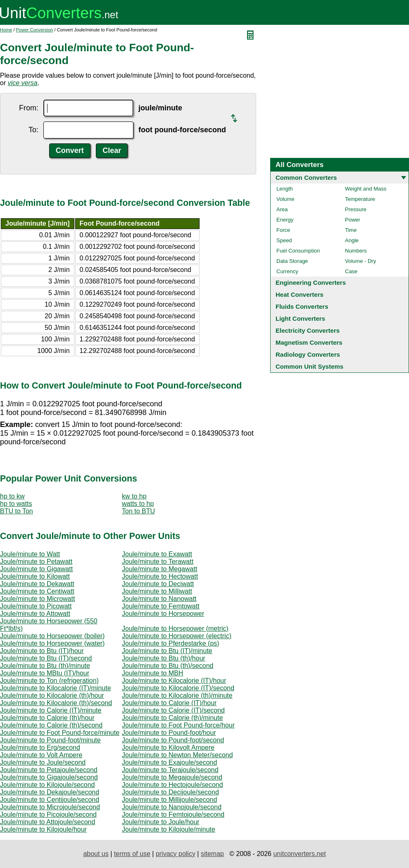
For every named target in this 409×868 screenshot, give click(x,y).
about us (96, 854)
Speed (284, 240)
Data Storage (292, 261)
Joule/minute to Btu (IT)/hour (42, 651)
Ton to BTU (138, 511)
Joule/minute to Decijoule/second (170, 792)
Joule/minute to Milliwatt (157, 591)
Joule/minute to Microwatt (37, 599)
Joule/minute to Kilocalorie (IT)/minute (56, 688)
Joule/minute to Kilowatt (35, 576)
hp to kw (12, 496)
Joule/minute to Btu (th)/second (168, 666)
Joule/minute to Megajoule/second (172, 777)
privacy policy (176, 854)
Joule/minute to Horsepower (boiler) (52, 636)
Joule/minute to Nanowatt (159, 599)
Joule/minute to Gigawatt (36, 569)
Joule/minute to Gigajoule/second (49, 777)
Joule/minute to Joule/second (43, 762)
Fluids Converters (302, 306)
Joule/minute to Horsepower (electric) (177, 636)
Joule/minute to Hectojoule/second (172, 785)
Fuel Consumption (298, 251)
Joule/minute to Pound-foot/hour (169, 733)
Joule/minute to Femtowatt (161, 606)
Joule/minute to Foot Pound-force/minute (60, 733)
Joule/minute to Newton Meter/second (177, 755)
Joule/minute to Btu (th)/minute (45, 666)
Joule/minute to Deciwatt (158, 584)
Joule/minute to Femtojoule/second (173, 814)
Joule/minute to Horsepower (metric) (175, 628)
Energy (285, 220)
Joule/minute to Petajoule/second (49, 770)
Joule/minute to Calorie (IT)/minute (51, 710)
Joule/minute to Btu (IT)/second (46, 658)
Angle (352, 240)
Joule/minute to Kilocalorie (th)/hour (52, 695)
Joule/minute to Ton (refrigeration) (49, 681)
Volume (285, 199)
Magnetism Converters (309, 342)
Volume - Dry (360, 261)
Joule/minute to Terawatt (158, 562)
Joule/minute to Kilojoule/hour (43, 829)
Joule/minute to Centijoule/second (50, 800)
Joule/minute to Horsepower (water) (52, 643)
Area (282, 209)
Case (351, 271)
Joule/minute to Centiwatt (37, 591)
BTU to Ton (17, 511)
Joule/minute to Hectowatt (160, 576)
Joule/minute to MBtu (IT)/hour (45, 673)
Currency (287, 271)
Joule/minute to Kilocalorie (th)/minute (177, 695)
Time (351, 230)
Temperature (360, 199)
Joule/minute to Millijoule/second (169, 800)
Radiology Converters (308, 354)
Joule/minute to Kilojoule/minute (169, 829)
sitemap (212, 854)
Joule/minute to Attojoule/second (48, 822)
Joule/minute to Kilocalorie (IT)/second (178, 688)
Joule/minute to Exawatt (157, 554)
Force (283, 230)
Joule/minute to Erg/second (40, 748)
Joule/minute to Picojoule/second (48, 814)
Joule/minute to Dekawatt (37, 584)
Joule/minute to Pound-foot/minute (50, 740)
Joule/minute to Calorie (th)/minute (172, 718)
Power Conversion (35, 30)
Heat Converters (300, 294)
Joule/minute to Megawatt (159, 569)
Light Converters (300, 318)
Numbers (356, 251)
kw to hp (134, 496)
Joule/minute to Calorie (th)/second (51, 725)
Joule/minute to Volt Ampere (41, 755)
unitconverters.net (299, 854)
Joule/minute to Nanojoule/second (172, 807)
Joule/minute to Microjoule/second (50, 807)
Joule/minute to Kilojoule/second (47, 785)
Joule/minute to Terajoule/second (170, 770)
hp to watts (16, 504)
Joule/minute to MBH (153, 673)
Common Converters (306, 178)
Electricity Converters (308, 330)
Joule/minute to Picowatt (36, 606)
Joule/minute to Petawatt (36, 562)
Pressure (356, 209)
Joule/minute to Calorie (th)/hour (47, 718)
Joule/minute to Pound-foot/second (173, 740)
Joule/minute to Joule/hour (161, 822)
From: (29, 108)
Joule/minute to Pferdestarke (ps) (171, 643)
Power (353, 220)
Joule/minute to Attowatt (35, 614)
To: (33, 130)
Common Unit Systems (309, 366)
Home (6, 30)
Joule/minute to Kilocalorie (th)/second (56, 703)
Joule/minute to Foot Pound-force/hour (178, 725)
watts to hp (138, 504)
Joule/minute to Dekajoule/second (50, 792)
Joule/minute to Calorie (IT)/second (173, 710)
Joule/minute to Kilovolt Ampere (168, 748)
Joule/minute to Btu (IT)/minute (167, 651)
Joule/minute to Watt (30, 554)
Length (285, 189)
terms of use (132, 854)
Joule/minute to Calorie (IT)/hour (169, 703)
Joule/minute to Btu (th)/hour (164, 658)
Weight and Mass (366, 189)
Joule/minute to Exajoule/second (169, 762)
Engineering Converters (311, 283)
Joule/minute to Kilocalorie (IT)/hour (174, 681)
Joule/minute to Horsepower (163, 614)
